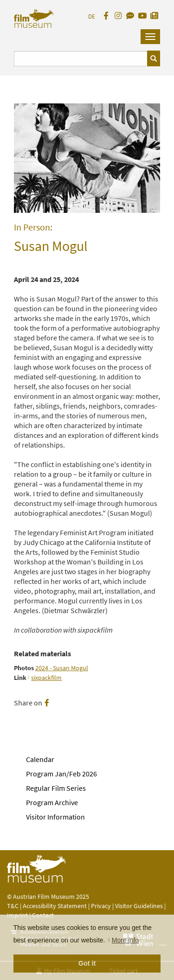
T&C (13, 906)
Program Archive (52, 802)
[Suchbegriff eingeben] (81, 59)
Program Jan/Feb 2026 (61, 774)
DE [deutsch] (92, 16)
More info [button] (125, 940)
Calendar (40, 759)
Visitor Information (55, 817)
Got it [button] (87, 963)
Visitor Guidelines (140, 906)
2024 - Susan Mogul (62, 668)
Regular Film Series (56, 788)
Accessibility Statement (55, 906)
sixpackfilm (46, 678)
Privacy (101, 906)
